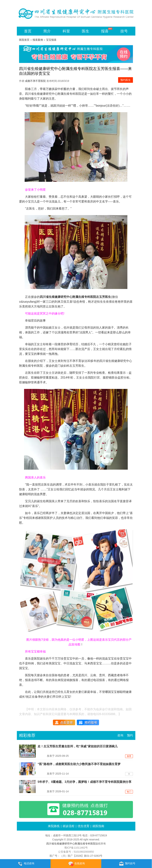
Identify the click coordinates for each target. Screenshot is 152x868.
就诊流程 (69, 826)
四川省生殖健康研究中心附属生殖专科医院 (53, 94)
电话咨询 (25, 864)
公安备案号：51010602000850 (76, 852)
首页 (28, 31)
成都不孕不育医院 (35, 81)
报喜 (105, 31)
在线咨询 (76, 864)
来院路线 (54, 826)
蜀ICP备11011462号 (76, 848)
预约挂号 (126, 864)
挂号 (124, 31)
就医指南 (98, 826)
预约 (130, 735)
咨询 (120, 735)
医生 (86, 31)
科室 (66, 31)
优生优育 (83, 826)
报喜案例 (38, 40)
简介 (47, 31)
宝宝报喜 (51, 40)
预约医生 (126, 80)
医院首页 (24, 40)
